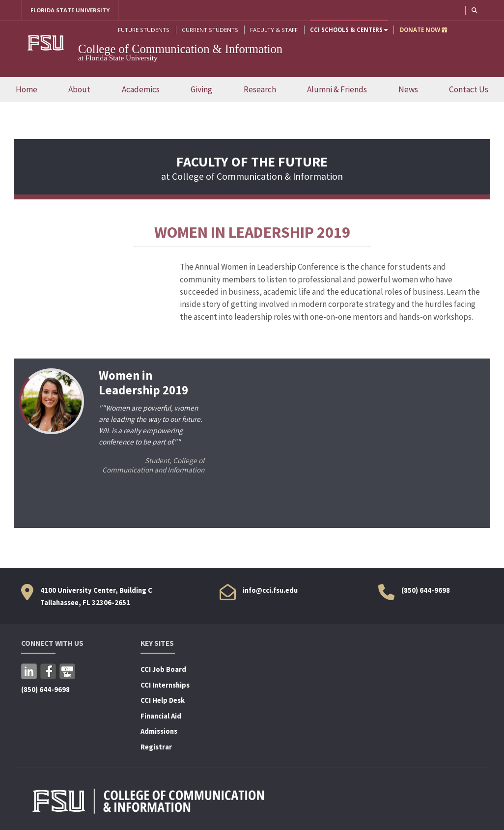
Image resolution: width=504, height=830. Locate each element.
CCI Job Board (163, 669)
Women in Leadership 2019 (143, 383)
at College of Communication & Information (252, 170)
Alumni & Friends (337, 89)
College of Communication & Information (180, 49)
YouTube (67, 671)
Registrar (156, 747)
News (408, 89)
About (79, 89)
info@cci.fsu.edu (270, 590)
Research (260, 89)
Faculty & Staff (273, 30)
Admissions (159, 732)
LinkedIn (29, 671)
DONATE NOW (423, 30)
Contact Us (469, 89)
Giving (201, 89)
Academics (141, 89)
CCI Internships (165, 685)
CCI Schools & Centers (348, 30)
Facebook (48, 671)
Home (27, 89)
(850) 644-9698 (426, 590)
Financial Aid (161, 716)
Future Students (143, 30)
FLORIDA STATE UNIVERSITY (70, 10)
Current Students (210, 30)
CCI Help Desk (163, 701)
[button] (474, 10)
